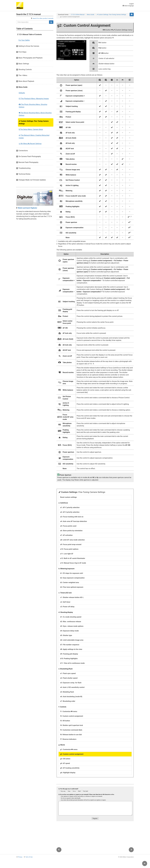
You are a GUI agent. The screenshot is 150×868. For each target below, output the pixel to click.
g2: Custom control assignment (72, 754)
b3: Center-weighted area (70, 582)
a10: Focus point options (69, 549)
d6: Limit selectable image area (72, 640)
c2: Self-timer (65, 602)
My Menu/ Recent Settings (30, 144)
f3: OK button (65, 721)
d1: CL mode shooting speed (71, 617)
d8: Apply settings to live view (71, 649)
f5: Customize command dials (71, 730)
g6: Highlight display (68, 773)
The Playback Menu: (34, 99)
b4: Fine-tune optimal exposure (72, 587)
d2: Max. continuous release (71, 622)
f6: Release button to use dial (71, 735)
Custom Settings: (34, 122)
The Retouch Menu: (34, 137)
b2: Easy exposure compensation (72, 578)
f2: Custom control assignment (72, 716)
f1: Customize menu (69, 711)
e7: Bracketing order (68, 701)
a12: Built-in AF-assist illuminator (73, 558)
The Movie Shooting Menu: (35, 114)
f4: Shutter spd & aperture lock (71, 725)
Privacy (20, 857)
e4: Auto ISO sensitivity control (72, 687)
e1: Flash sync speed (68, 673)
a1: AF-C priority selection (70, 507)
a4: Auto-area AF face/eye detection (74, 521)
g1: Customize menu (69, 749)
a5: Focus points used (68, 526)
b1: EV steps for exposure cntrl (72, 573)
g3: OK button (65, 759)
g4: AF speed (65, 763)
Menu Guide (91, 15)
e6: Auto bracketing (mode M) (71, 697)
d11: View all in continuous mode (72, 663)
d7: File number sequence (70, 645)
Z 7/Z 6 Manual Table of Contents (29, 34)
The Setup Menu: (31, 129)
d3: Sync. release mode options (72, 626)
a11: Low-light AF (67, 554)
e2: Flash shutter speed (69, 678)
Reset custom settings (68, 497)
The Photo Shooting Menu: (33, 106)
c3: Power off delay (67, 607)
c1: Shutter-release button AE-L (72, 597)
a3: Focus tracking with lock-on (72, 517)
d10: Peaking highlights (69, 659)
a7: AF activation (66, 535)
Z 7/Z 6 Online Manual (78, 15)
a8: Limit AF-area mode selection (72, 540)
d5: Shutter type (66, 635)
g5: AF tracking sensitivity (70, 768)
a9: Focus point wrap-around (71, 544)
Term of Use (29, 857)
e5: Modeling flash (67, 692)
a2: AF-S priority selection (70, 512)
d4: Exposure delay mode (69, 631)
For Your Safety (24, 40)
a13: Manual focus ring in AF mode (73, 563)
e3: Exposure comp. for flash (71, 683)
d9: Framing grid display (69, 654)
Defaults (22, 93)
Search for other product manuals (43, 18)
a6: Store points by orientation (71, 531)
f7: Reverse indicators (68, 739)
